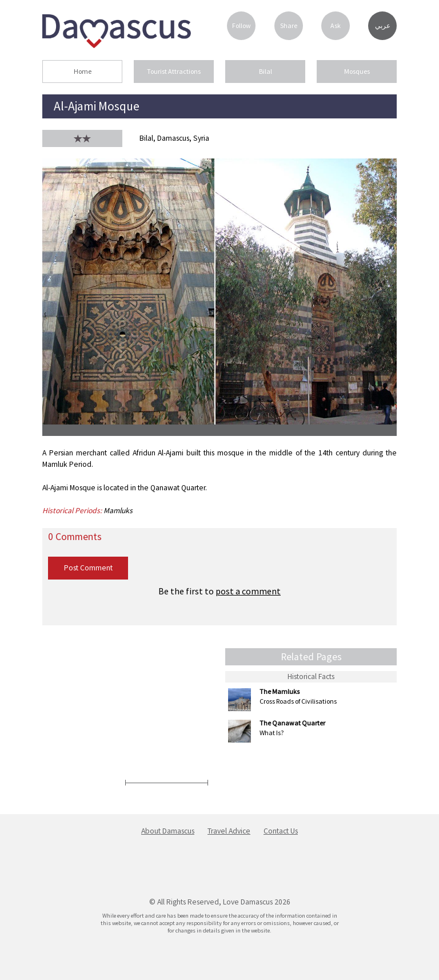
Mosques (357, 71)
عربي (383, 26)
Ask (336, 25)
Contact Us (281, 831)
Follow (242, 25)
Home (83, 71)
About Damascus (168, 831)
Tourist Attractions (174, 71)
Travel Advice (229, 831)
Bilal (266, 71)
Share (289, 25)
